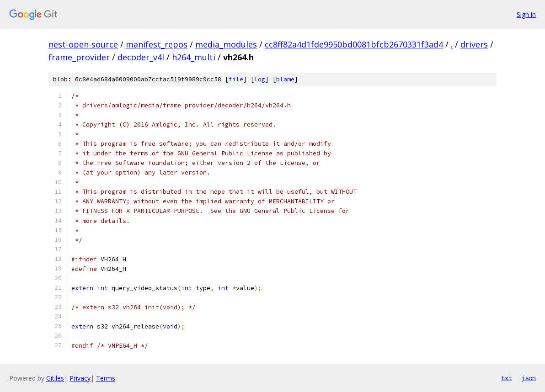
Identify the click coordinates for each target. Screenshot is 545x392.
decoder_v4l (141, 57)
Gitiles (55, 378)
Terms (106, 378)
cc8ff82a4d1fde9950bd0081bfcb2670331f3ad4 (354, 44)
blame (285, 79)
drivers (474, 44)
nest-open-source (83, 44)
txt (507, 378)
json (529, 378)
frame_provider (79, 57)
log (260, 79)
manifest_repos (157, 44)
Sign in (526, 14)
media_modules (226, 44)
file (236, 79)
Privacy (80, 378)
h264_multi (194, 57)
